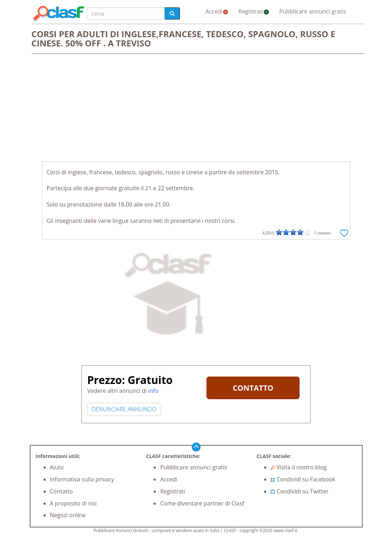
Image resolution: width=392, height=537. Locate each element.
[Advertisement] (196, 108)
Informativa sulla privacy (82, 479)
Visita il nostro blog (299, 467)
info (153, 391)
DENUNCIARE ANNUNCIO (124, 409)
